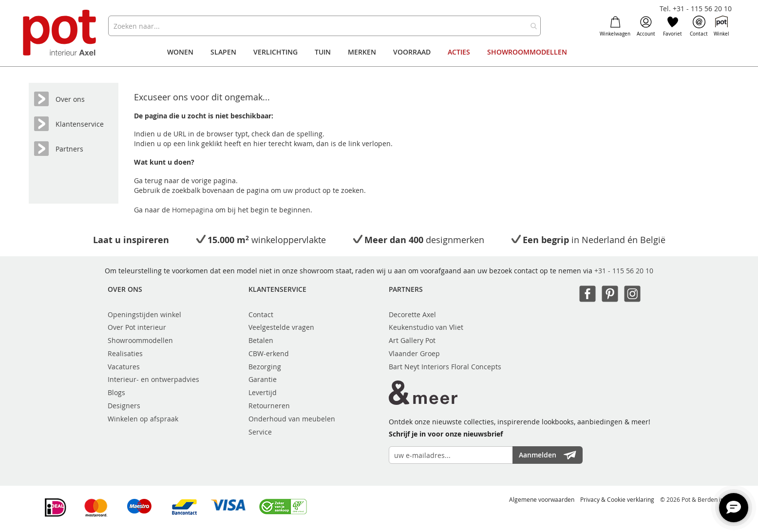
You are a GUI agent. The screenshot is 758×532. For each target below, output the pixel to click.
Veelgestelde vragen (281, 327)
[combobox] (324, 26)
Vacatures (124, 367)
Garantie (263, 379)
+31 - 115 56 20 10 (624, 271)
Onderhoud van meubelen (292, 419)
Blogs (116, 392)
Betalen (261, 340)
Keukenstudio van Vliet (426, 327)
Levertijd (263, 392)
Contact (699, 26)
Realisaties (125, 353)
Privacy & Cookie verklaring (617, 499)
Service (260, 432)
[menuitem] (180, 52)
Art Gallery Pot (412, 340)
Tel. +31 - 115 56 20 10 (696, 9)
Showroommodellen (140, 340)
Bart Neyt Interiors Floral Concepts (445, 367)
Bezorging (265, 367)
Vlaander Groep (414, 353)
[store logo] (61, 34)
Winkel (721, 26)
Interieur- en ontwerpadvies (153, 379)
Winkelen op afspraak (143, 419)
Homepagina (194, 210)
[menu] (379, 52)
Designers (124, 406)
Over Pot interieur (137, 327)
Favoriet (673, 26)
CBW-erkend (269, 353)
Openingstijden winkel (144, 314)
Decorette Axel (412, 314)
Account (646, 26)
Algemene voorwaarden (542, 499)
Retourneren (269, 406)
